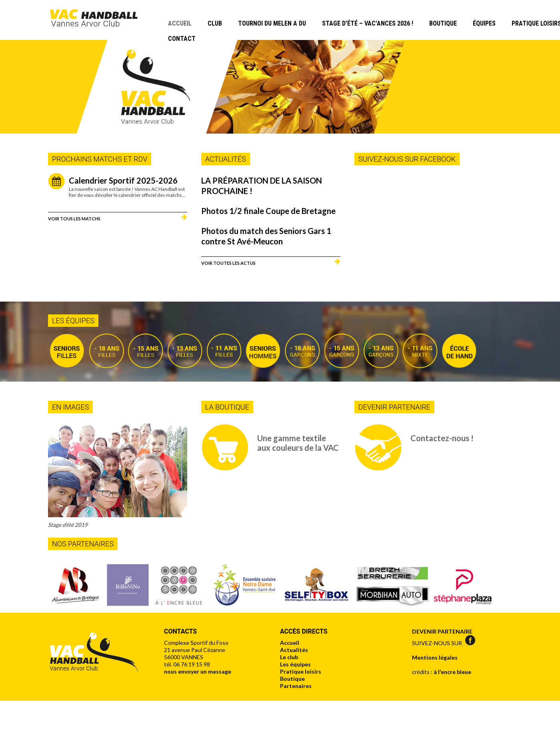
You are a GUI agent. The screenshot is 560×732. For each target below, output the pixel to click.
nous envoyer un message (198, 671)
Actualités (294, 650)
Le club (289, 657)
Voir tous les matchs (74, 218)
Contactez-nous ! (442, 438)
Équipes (484, 23)
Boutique (443, 23)
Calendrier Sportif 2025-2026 (123, 180)
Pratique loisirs (301, 671)
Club (215, 23)
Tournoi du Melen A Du (272, 23)
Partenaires (296, 686)
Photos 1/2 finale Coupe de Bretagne (268, 211)
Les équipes (295, 664)
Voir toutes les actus (228, 263)
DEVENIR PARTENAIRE (442, 631)
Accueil (180, 23)
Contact (182, 39)
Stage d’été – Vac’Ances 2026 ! (368, 23)
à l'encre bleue (452, 672)
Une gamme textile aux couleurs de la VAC (298, 443)
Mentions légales (435, 657)
